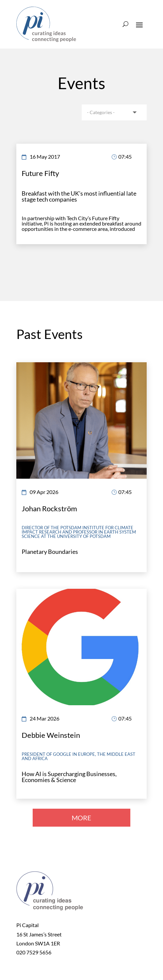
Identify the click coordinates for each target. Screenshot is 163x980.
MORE (81, 818)
